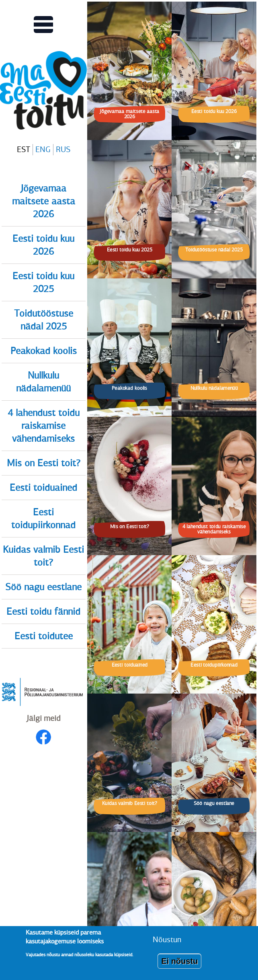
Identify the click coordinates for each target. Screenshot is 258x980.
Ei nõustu (179, 965)
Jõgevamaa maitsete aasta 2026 (44, 201)
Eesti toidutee (44, 636)
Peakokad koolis (44, 351)
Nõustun (167, 944)
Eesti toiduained (43, 488)
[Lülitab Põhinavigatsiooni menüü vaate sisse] (43, 25)
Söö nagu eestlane (43, 587)
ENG (43, 149)
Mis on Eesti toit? (44, 463)
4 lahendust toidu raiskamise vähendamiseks (44, 426)
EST (24, 149)
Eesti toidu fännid (43, 611)
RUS (63, 149)
